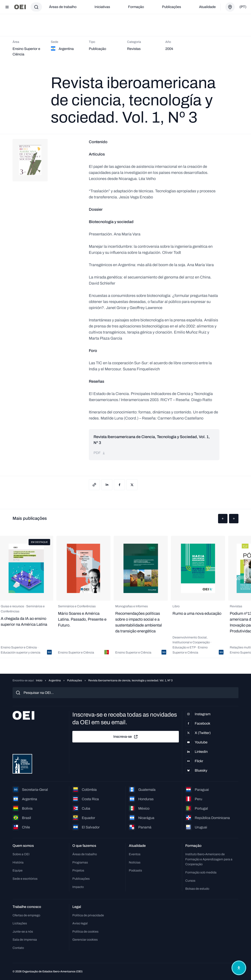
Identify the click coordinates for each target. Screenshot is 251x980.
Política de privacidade (88, 915)
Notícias (135, 862)
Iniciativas (102, 7)
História (18, 862)
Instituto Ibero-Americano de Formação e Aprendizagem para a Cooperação (209, 859)
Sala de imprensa (25, 940)
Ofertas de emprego (26, 915)
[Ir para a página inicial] (20, 7)
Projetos (78, 870)
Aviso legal (80, 923)
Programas (80, 862)
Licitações (20, 923)
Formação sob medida (201, 872)
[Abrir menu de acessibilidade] (239, 968)
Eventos (135, 854)
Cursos (190, 881)
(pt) (243, 7)
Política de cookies (85, 932)
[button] (223, 519)
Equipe (18, 870)
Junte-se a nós (23, 932)
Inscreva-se (126, 737)
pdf (99, 453)
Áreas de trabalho (63, 7)
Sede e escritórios (25, 879)
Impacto (78, 887)
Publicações (171, 7)
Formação (136, 7)
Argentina (55, 680)
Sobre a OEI (21, 854)
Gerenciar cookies (85, 940)
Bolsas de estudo (197, 889)
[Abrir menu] (7, 7)
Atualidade (207, 7)
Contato (18, 948)
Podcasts (135, 870)
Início (39, 680)
